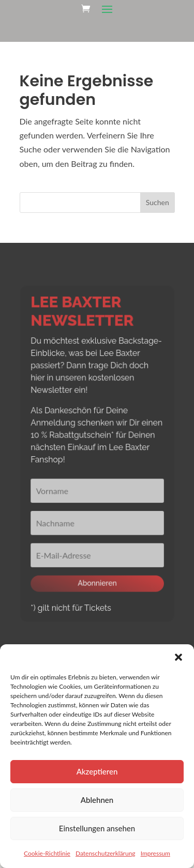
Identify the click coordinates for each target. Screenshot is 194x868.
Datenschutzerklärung (106, 853)
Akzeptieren (97, 771)
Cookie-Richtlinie (47, 853)
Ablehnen (97, 800)
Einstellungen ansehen (97, 828)
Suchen (158, 202)
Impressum (155, 853)
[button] (178, 657)
